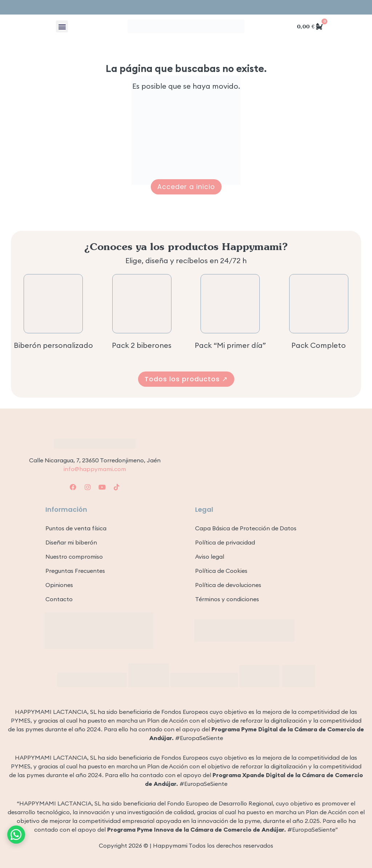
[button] (62, 26)
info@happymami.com (95, 469)
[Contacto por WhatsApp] (16, 833)
